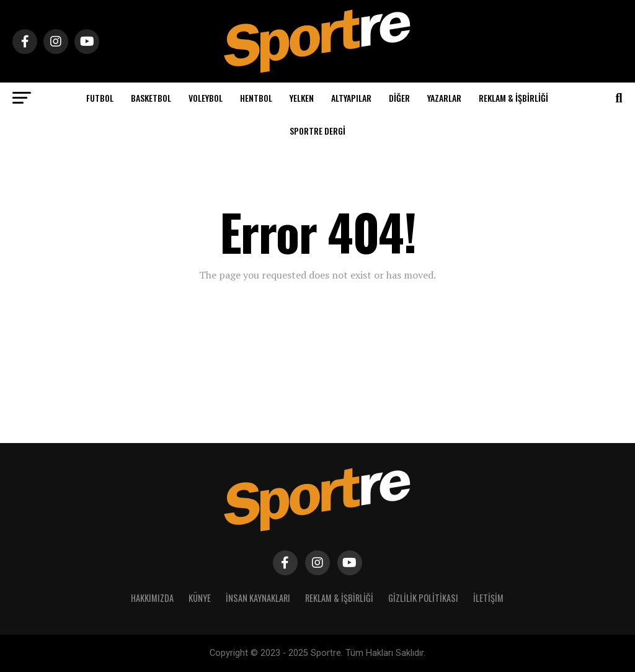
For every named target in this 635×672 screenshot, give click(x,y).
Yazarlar (444, 98)
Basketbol (151, 98)
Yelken (302, 98)
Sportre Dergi (317, 131)
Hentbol (256, 98)
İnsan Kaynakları (258, 598)
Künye (200, 598)
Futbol (100, 98)
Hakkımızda (152, 598)
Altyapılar (351, 98)
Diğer (399, 98)
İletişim (488, 598)
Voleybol (206, 98)
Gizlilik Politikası (423, 598)
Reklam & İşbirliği (513, 98)
